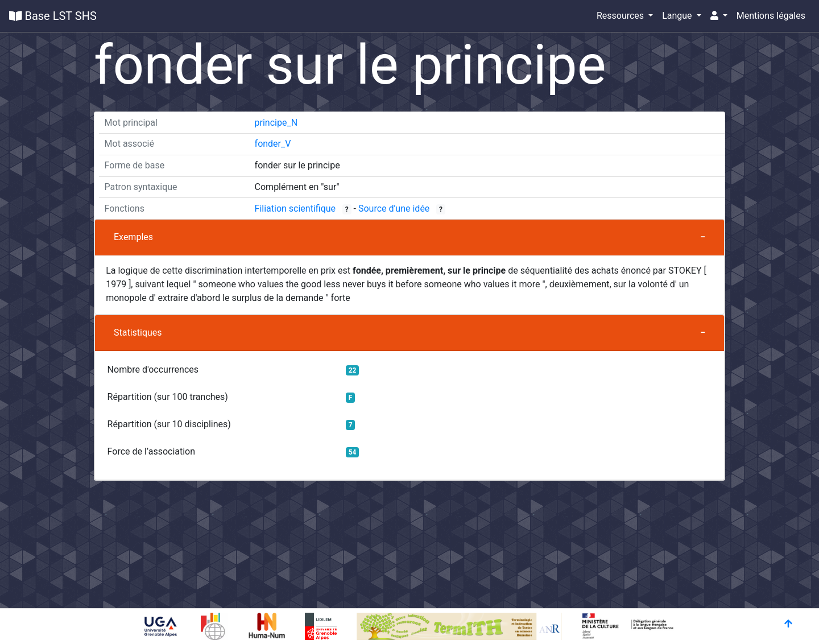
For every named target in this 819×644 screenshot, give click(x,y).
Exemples (133, 237)
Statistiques (138, 333)
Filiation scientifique (295, 209)
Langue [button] (678, 16)
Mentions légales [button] (771, 16)
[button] (719, 16)
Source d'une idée (394, 209)
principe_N (276, 123)
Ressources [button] (621, 16)
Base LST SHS (53, 16)
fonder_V (273, 144)
